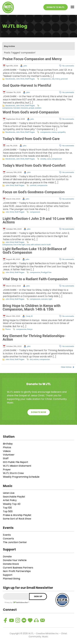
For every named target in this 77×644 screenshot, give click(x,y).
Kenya (30, 329)
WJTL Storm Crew (13, 473)
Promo (8, 329)
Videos (7, 451)
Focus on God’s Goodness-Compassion (34, 192)
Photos (7, 447)
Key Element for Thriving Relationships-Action (34, 338)
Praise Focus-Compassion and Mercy (32, 59)
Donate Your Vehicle (15, 560)
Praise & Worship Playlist (17, 515)
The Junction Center (15, 542)
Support (8, 575)
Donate (7, 557)
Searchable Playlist (14, 497)
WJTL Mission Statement (17, 466)
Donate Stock (11, 564)
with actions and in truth (41, 245)
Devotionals (10, 79)
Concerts (8, 539)
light (50, 299)
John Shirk (20, 79)
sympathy (62, 132)
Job (53, 79)
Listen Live (9, 493)
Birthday (8, 444)
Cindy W (29, 316)
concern (44, 299)
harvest (17, 108)
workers (38, 108)
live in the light (19, 245)
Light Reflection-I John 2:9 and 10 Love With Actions (38, 220)
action (36, 359)
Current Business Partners (18, 568)
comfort (33, 185)
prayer (32, 108)
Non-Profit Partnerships (17, 571)
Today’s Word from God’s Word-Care (31, 139)
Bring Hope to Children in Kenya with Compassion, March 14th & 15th (32, 308)
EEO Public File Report (16, 462)
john (25, 66)
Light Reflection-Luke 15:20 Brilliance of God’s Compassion (35, 251)
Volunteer (9, 455)
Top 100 (7, 508)
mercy (58, 79)
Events (7, 535)
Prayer (7, 470)
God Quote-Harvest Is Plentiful (27, 85)
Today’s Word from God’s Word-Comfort (34, 165)
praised (64, 79)
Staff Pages (30, 79)
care (49, 159)
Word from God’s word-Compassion (31, 112)
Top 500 (8, 511)
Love (28, 245)
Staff (6, 458)
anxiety (43, 159)
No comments (68, 66)
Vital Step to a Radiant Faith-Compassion (35, 279)
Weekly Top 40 (12, 504)
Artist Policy (10, 500)
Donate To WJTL (56, 7)
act (31, 359)
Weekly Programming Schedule (21, 477)
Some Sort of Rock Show (17, 519)
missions (24, 108)
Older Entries (66, 367)
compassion (46, 79)
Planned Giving (12, 579)
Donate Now (39, 412)
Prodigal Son (46, 272)
